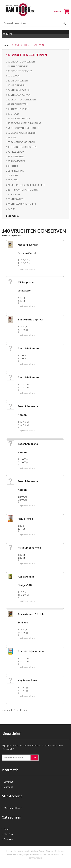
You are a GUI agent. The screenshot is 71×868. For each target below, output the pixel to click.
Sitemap (50, 851)
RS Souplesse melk (29, 547)
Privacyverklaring (15, 854)
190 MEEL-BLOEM (15, 152)
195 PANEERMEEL (15, 156)
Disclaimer (59, 851)
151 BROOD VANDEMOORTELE (22, 128)
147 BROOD (12, 114)
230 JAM (11, 209)
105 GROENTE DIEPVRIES (19, 71)
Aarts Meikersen (28, 348)
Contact (7, 787)
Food (5, 829)
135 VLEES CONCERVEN (18, 95)
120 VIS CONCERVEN (17, 81)
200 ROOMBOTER (16, 161)
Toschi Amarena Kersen (28, 410)
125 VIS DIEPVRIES (16, 85)
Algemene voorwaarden (35, 854)
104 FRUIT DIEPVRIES (17, 66)
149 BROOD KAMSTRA (18, 119)
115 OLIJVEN (13, 76)
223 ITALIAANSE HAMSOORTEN (23, 190)
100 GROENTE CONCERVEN (20, 62)
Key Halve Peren (28, 680)
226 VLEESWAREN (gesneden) (21, 204)
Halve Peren (25, 519)
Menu (8, 34)
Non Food (8, 834)
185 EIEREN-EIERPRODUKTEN (21, 147)
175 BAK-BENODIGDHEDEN (20, 142)
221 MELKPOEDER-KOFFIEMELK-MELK (26, 185)
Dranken (7, 839)
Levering (7, 782)
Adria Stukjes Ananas (31, 651)
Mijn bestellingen (12, 808)
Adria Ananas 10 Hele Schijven (31, 618)
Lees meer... (12, 216)
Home (5, 45)
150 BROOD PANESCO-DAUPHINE (24, 123)
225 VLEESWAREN (15, 199)
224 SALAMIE (13, 194)
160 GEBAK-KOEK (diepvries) (21, 133)
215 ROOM (12, 175)
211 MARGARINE (15, 171)
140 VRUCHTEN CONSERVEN (21, 100)
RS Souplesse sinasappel (26, 286)
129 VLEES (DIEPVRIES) (18, 90)
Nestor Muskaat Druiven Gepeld (28, 249)
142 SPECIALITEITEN (17, 104)
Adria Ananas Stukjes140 (26, 581)
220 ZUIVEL (12, 180)
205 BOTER (12, 166)
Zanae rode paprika (30, 319)
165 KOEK (11, 138)
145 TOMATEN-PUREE (18, 109)
